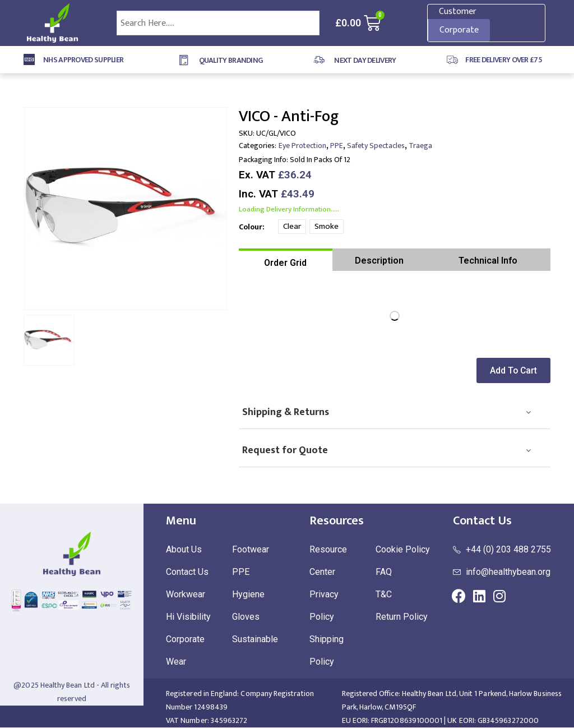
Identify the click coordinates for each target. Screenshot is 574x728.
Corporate (459, 30)
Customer (458, 11)
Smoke (327, 226)
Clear (292, 226)
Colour (251, 227)
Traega (420, 146)
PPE (337, 146)
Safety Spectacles (376, 146)
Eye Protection (302, 146)
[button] (516, 370)
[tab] (286, 260)
